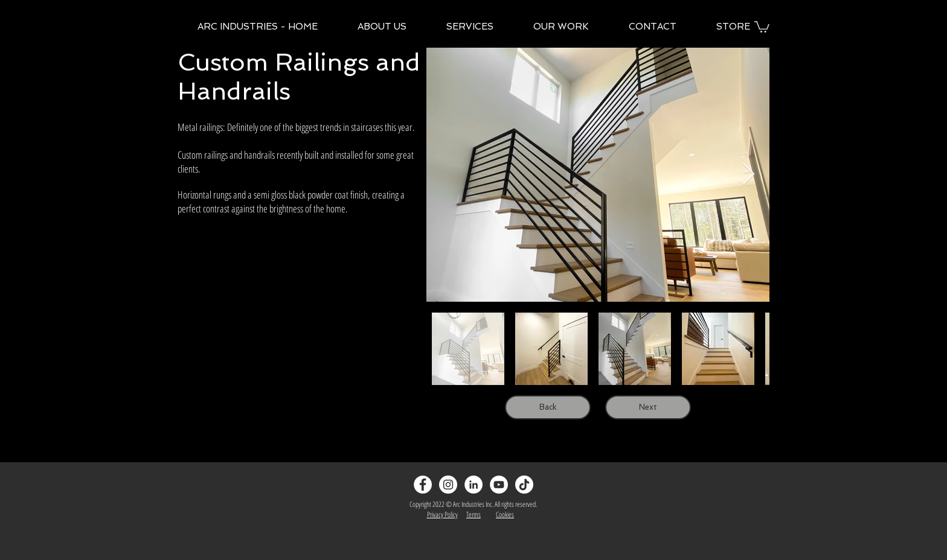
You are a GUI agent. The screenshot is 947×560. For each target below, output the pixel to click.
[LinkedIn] (473, 485)
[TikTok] (524, 485)
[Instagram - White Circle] (448, 485)
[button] (762, 26)
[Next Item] (749, 175)
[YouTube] (499, 485)
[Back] (548, 407)
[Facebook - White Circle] (423, 485)
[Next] (648, 407)
